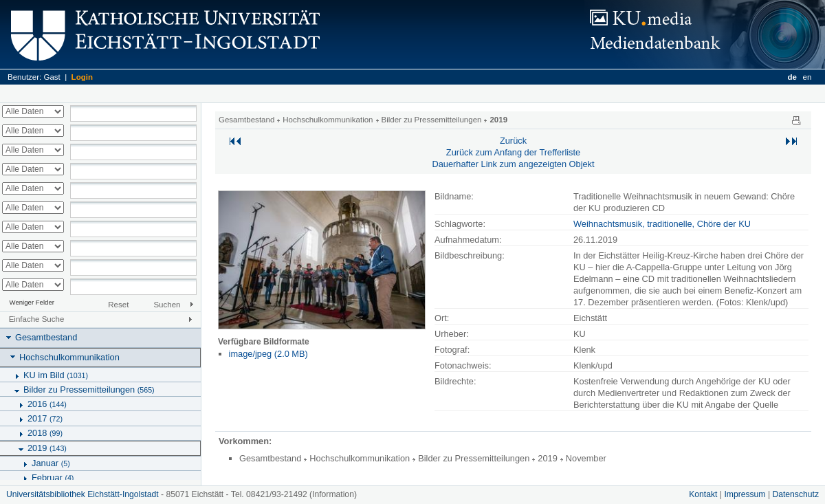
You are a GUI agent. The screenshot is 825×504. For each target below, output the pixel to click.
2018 (45, 433)
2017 (45, 418)
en (807, 77)
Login (82, 77)
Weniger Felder (32, 302)
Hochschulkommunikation (69, 357)
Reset (118, 305)
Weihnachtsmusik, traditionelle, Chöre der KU (662, 224)
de (792, 77)
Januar (51, 463)
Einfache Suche (37, 319)
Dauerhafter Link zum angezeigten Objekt (513, 164)
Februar (53, 478)
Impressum (745, 494)
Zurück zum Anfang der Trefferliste (513, 152)
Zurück (513, 141)
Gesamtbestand (46, 337)
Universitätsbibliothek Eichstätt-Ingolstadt (82, 494)
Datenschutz (795, 494)
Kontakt (703, 494)
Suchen (167, 305)
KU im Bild (56, 375)
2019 (47, 448)
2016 (47, 404)
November (586, 458)
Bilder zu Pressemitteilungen (89, 390)
